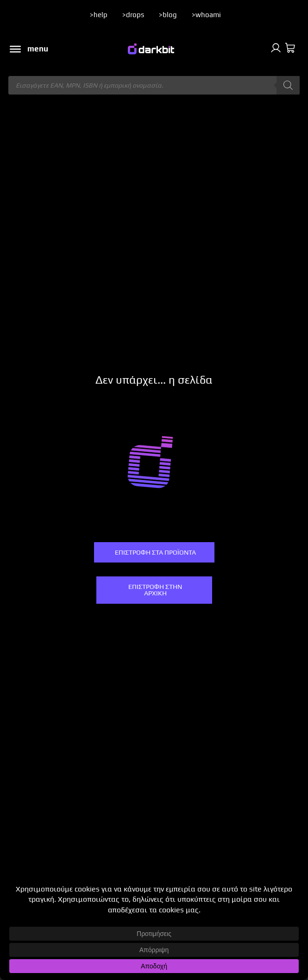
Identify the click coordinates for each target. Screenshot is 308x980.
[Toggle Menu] (15, 49)
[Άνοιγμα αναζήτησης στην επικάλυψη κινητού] (154, 85)
